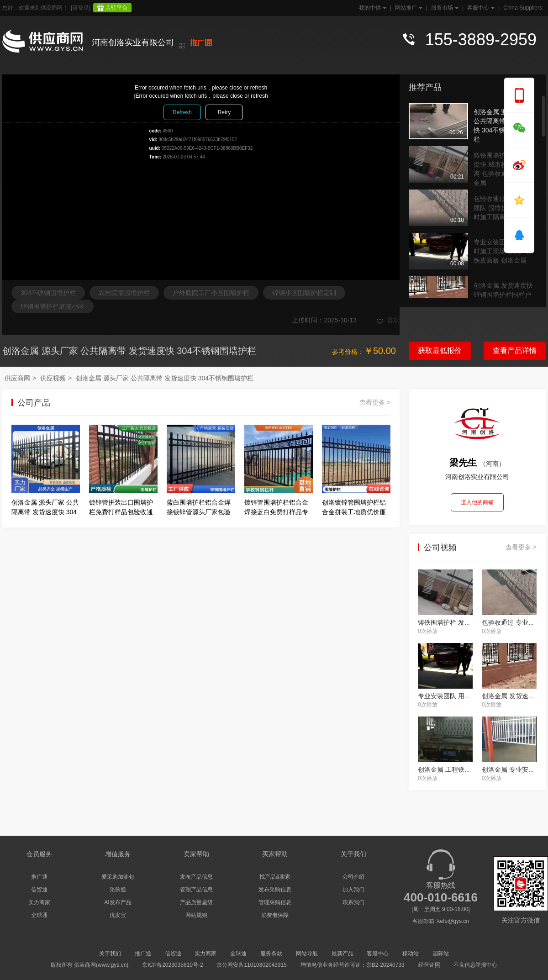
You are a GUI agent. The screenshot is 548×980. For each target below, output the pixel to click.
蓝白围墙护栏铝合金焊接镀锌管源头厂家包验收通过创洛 (199, 512)
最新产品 (342, 954)
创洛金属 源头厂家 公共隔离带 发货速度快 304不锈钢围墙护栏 (503, 121)
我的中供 (372, 8)
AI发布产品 (118, 902)
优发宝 (118, 915)
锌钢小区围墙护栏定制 (304, 293)
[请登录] (81, 8)
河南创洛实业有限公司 (133, 42)
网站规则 (196, 915)
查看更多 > (375, 402)
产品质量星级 (196, 902)
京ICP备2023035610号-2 (172, 965)
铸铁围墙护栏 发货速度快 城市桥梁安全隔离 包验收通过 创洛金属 (503, 165)
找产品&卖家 (275, 877)
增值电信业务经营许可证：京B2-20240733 (353, 965)
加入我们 (353, 890)
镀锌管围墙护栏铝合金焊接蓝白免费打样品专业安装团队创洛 (276, 512)
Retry (224, 112)
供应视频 (53, 378)
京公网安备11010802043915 (251, 965)
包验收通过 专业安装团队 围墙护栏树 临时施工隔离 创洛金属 (503, 208)
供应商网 (17, 378)
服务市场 (444, 8)
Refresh (182, 112)
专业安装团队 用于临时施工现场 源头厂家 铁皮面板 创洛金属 (503, 251)
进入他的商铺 (477, 502)
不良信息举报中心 (475, 965)
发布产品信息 (196, 877)
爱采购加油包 (118, 877)
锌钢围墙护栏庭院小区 (53, 306)
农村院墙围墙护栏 (124, 293)
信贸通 (39, 890)
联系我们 (353, 902)
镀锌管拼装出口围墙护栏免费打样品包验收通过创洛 (121, 512)
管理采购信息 (275, 902)
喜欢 (388, 320)
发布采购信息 (275, 890)
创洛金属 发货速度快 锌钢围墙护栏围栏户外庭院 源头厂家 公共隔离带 (503, 295)
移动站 (411, 954)
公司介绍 (353, 877)
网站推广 (408, 8)
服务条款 (271, 954)
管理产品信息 (196, 890)
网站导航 (307, 954)
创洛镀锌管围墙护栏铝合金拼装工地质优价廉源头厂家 (354, 512)
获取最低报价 (440, 350)
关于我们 (110, 954)
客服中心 (480, 8)
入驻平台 (116, 8)
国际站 (441, 954)
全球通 (39, 915)
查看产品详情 (515, 350)
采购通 (118, 890)
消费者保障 (275, 915)
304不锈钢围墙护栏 (48, 293)
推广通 (39, 877)
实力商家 (39, 902)
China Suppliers (523, 8)
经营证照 (429, 965)
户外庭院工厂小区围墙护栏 (211, 293)
